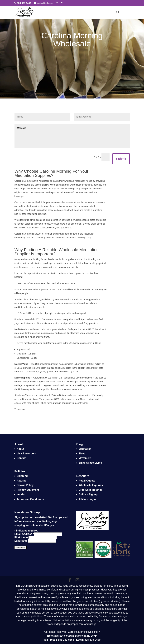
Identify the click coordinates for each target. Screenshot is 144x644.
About (20, 449)
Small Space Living (90, 463)
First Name (21, 537)
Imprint (21, 494)
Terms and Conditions (30, 499)
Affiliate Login (87, 499)
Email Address (24, 534)
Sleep (82, 454)
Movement (85, 458)
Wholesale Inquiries (91, 485)
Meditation (85, 449)
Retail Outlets (87, 481)
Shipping (22, 476)
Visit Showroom (26, 454)
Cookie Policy (25, 485)
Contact (21, 458)
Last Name (21, 541)
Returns (21, 481)
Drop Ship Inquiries (91, 490)
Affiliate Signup (88, 494)
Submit (121, 159)
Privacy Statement (28, 490)
